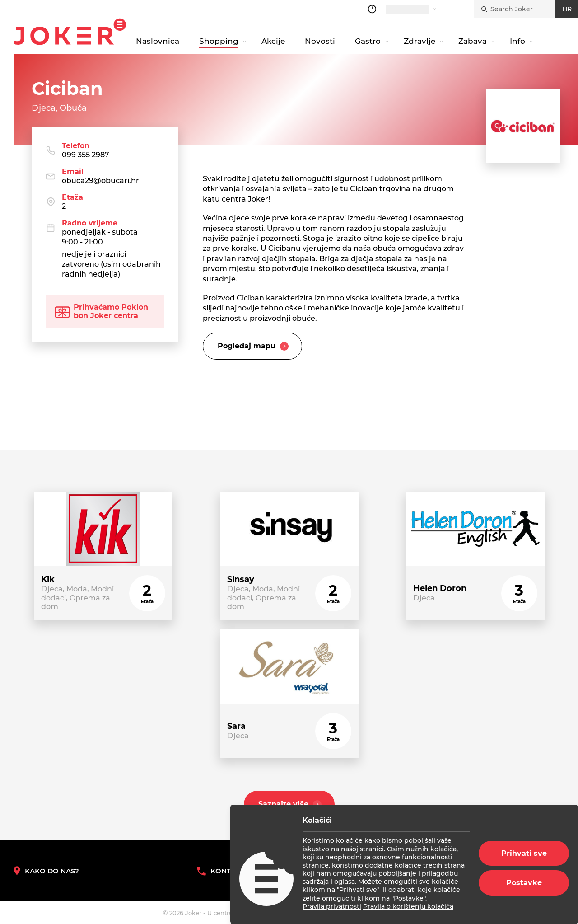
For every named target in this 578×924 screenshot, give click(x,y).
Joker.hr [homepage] (70, 32)
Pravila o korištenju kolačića (408, 906)
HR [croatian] (567, 9)
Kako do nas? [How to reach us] (46, 871)
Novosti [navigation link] (320, 41)
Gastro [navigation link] (368, 41)
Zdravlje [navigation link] (420, 41)
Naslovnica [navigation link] (158, 41)
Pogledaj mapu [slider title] (254, 346)
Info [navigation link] (517, 41)
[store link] (103, 556)
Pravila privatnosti (332, 906)
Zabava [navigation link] (473, 41)
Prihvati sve (524, 853)
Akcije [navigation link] (273, 41)
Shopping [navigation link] (219, 41)
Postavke (524, 883)
